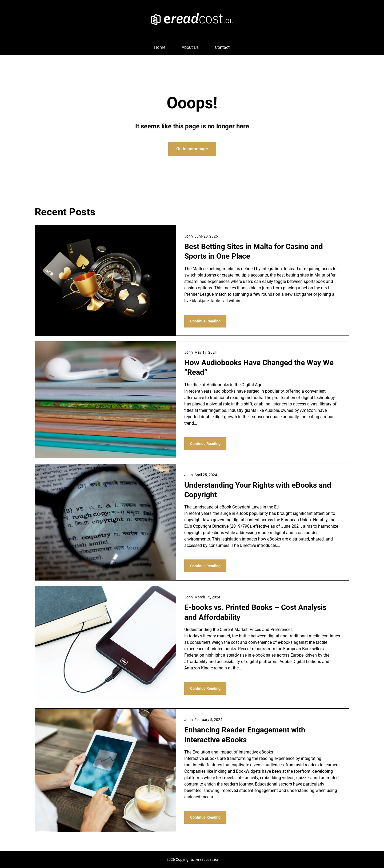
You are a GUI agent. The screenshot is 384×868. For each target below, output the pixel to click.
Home (160, 47)
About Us (190, 47)
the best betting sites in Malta (298, 275)
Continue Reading (205, 321)
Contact (222, 47)
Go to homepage (192, 149)
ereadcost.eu (207, 859)
